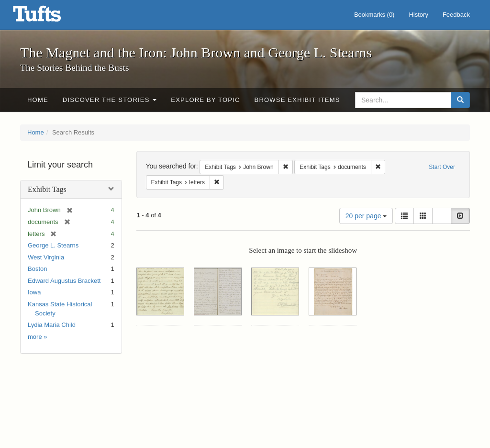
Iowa (34, 292)
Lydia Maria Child (52, 325)
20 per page (366, 216)
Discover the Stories (110, 100)
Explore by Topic (205, 100)
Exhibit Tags (47, 189)
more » (37, 337)
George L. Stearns (53, 245)
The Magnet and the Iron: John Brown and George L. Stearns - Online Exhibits (49, 17)
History (418, 15)
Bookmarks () (374, 15)
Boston (37, 269)
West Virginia (46, 257)
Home (38, 100)
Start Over (442, 167)
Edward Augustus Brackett (64, 281)
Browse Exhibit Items (297, 100)
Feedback (456, 15)
